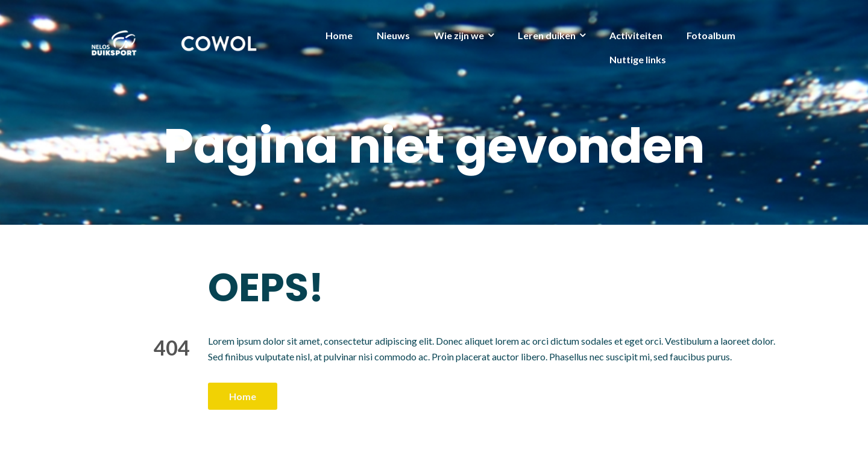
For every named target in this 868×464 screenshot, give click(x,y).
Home (339, 35)
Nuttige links (638, 59)
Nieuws (393, 35)
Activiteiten (636, 35)
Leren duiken (547, 35)
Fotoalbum (711, 35)
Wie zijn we (459, 35)
